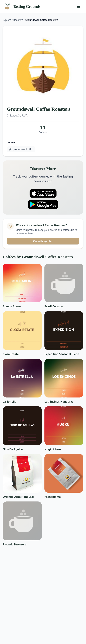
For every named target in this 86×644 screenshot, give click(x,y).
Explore (7, 20)
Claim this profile (43, 241)
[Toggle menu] (79, 6)
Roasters (18, 20)
